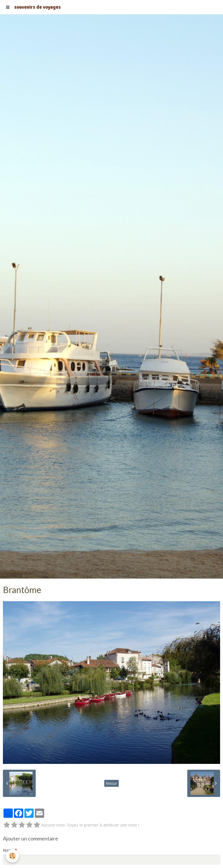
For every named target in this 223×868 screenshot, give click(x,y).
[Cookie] (12, 856)
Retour (111, 783)
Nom (8, 850)
